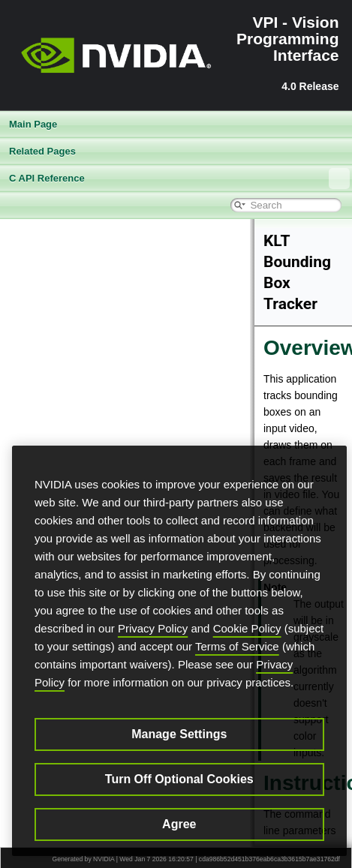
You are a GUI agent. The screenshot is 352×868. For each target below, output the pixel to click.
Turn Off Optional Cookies (179, 779)
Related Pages (42, 151)
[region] (179, 651)
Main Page (33, 124)
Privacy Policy (153, 628)
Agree (179, 824)
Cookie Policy (247, 628)
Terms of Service (237, 646)
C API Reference (179, 179)
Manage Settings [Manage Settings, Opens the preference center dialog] (179, 734)
